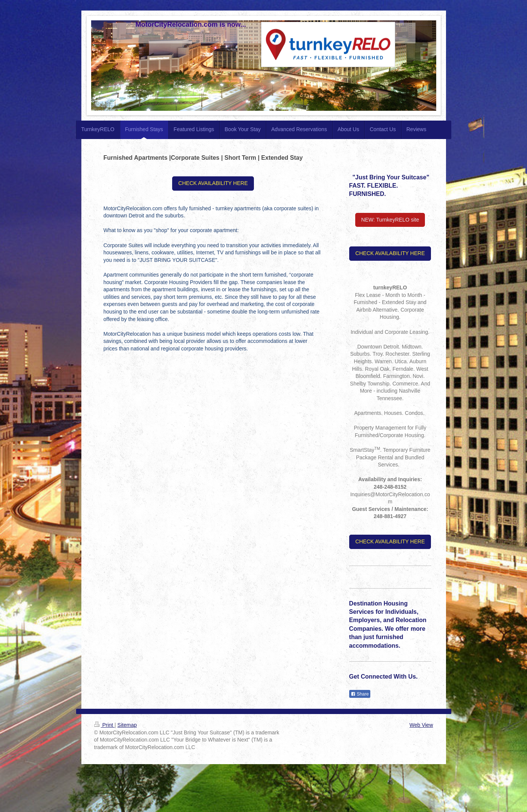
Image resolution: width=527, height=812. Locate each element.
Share (360, 694)
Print (105, 725)
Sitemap (127, 725)
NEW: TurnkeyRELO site (390, 220)
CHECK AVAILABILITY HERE (213, 183)
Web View (421, 725)
